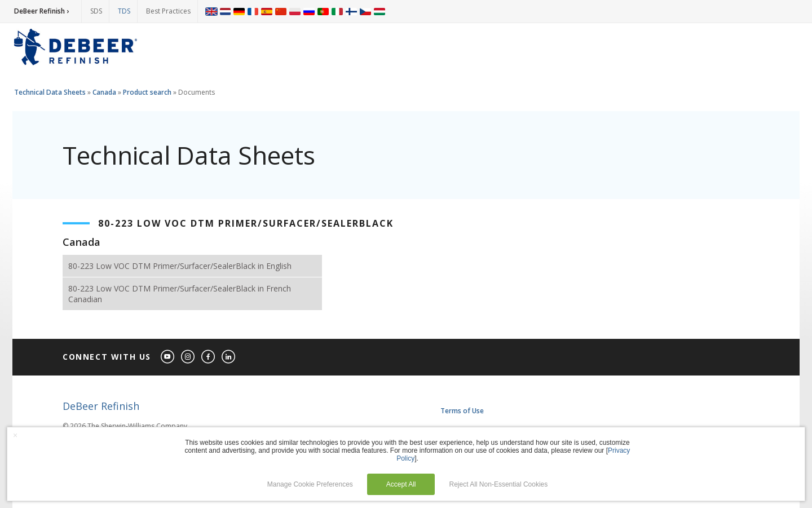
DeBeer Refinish (101, 406)
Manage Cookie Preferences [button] (310, 484)
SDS (96, 11)
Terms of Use (462, 411)
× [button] (15, 435)
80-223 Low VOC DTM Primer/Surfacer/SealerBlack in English (180, 266)
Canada (104, 92)
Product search (147, 92)
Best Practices (168, 11)
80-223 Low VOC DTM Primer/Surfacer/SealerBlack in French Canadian (180, 294)
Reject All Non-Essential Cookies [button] (499, 484)
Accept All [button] (401, 484)
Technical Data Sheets (50, 92)
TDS (124, 11)
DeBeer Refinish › (41, 11)
